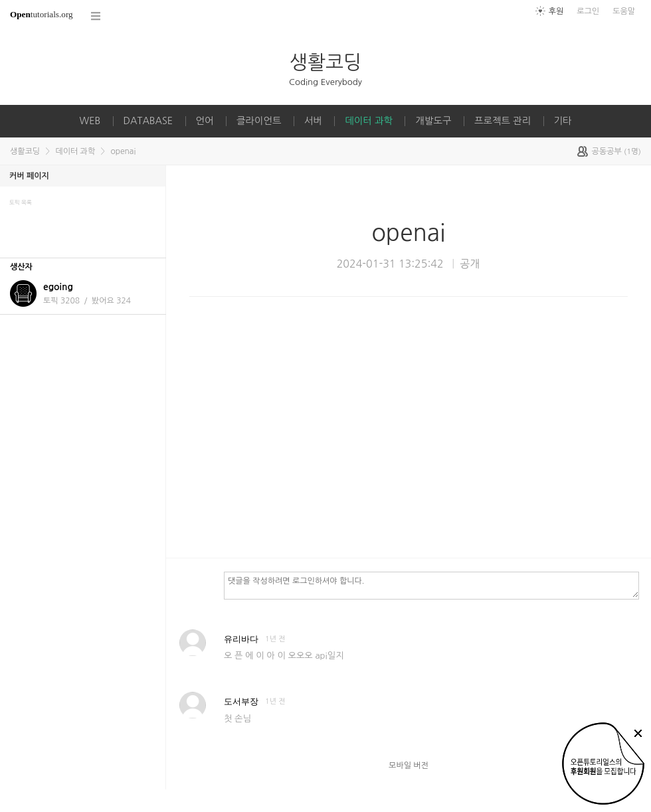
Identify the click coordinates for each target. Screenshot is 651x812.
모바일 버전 (409, 766)
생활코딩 (325, 62)
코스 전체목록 (96, 16)
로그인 (588, 11)
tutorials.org (42, 14)
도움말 (624, 11)
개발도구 (433, 121)
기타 (563, 121)
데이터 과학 (369, 121)
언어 (205, 121)
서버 (313, 121)
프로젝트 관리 (503, 121)
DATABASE (148, 121)
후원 (556, 11)
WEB (90, 121)
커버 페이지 (29, 176)
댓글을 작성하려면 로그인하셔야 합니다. (431, 585)
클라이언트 (259, 121)
